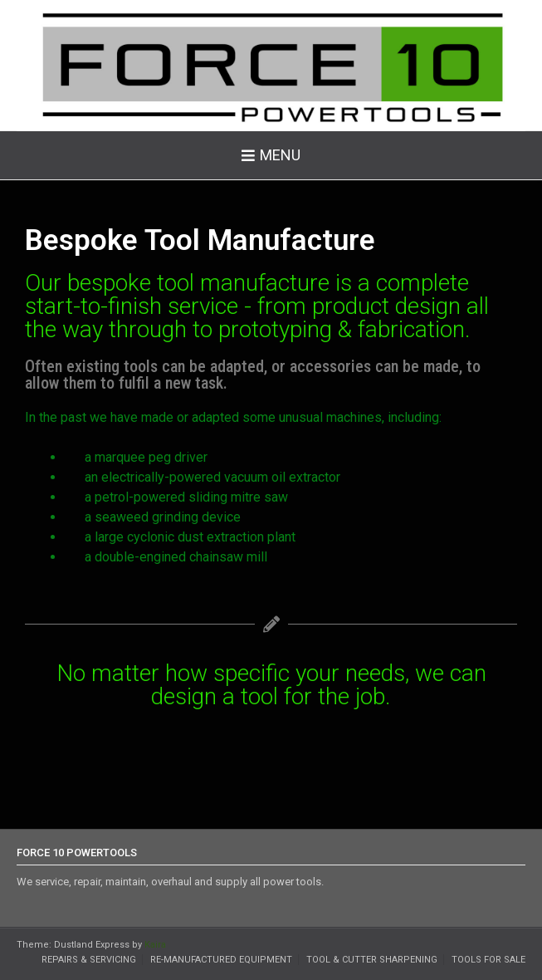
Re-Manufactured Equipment (221, 960)
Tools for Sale (488, 960)
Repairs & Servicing (89, 960)
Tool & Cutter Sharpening (372, 960)
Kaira (155, 945)
